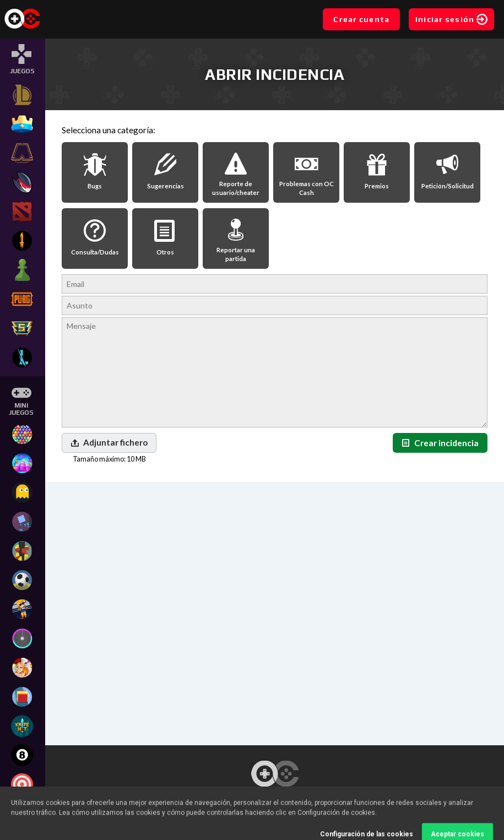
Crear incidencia (440, 443)
